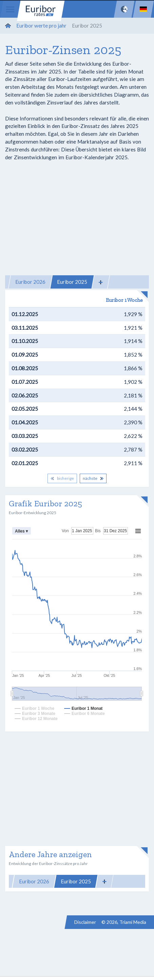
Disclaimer (85, 922)
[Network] (124, 9)
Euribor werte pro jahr (41, 26)
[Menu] (10, 9)
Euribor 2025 (72, 282)
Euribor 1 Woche (124, 300)
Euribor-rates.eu (41, 11)
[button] (101, 282)
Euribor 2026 (30, 282)
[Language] (143, 9)
